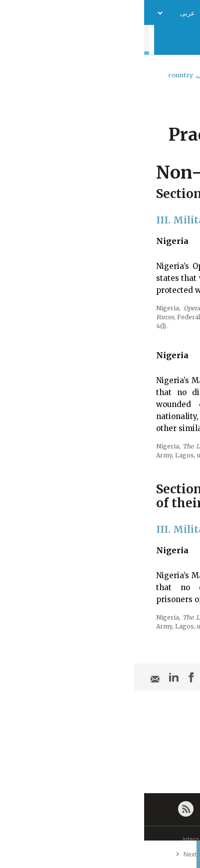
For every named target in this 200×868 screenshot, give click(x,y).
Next (40, 854)
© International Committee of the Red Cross (100, 839)
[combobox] (184, 101)
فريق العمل (86, 13)
